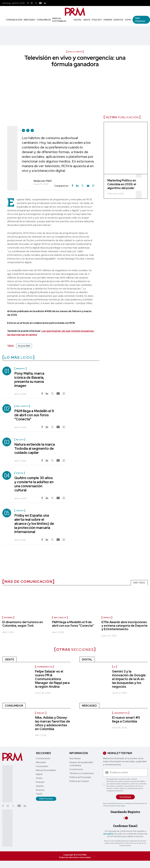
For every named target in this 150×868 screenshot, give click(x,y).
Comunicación (14, 20)
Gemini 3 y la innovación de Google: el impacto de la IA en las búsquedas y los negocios (129, 679)
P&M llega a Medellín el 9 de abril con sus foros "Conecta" (34, 415)
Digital (78, 20)
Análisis (41, 713)
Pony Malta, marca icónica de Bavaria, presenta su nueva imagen (29, 380)
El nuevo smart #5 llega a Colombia (126, 719)
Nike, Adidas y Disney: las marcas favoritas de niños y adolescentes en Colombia (53, 723)
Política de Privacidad (80, 777)
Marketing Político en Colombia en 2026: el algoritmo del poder (122, 184)
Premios (107, 618)
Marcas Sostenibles (59, 20)
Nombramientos (44, 667)
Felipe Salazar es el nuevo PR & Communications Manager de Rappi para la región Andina (52, 679)
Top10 (128, 20)
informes (8, 618)
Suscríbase (75, 758)
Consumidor (44, 20)
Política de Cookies (79, 781)
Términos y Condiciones (82, 773)
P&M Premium (140, 20)
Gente (87, 20)
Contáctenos (76, 769)
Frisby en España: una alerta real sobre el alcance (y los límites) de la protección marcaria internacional (34, 524)
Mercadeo (29, 20)
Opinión (108, 20)
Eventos (118, 20)
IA (114, 667)
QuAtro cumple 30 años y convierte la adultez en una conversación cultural (34, 484)
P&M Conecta (60, 618)
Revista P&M (24, 346)
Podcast (97, 20)
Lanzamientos (121, 713)
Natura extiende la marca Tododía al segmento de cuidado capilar (35, 448)
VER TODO (139, 583)
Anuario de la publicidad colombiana (81, 764)
